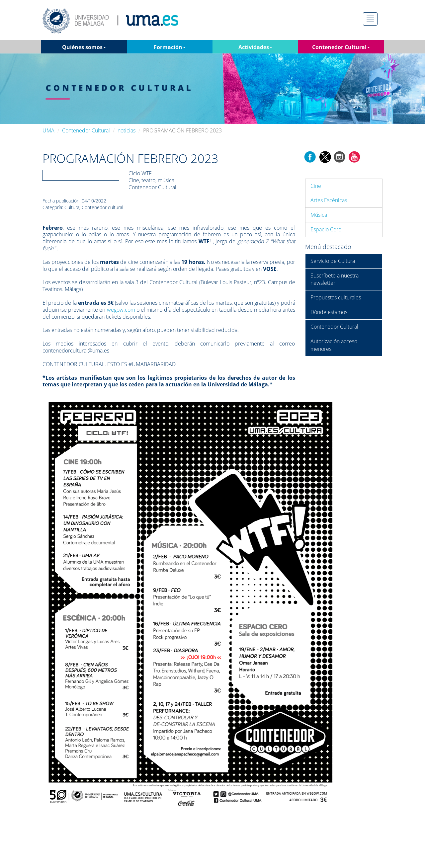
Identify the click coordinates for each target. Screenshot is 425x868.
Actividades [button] (255, 47)
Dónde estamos (329, 312)
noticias (127, 130)
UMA (48, 130)
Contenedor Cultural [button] (341, 47)
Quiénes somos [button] (84, 47)
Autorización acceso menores (334, 345)
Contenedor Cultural (86, 130)
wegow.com (121, 310)
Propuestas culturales (336, 297)
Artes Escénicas (329, 200)
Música (319, 215)
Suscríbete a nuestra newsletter (335, 279)
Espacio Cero (326, 229)
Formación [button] (170, 47)
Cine (316, 186)
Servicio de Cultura (333, 261)
